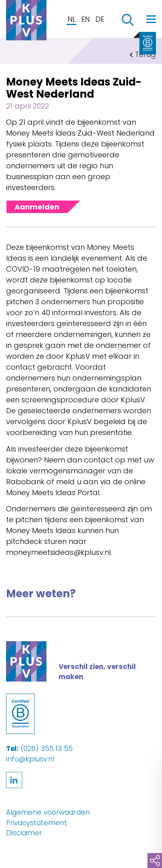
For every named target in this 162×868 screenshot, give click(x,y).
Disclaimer (24, 833)
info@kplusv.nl (30, 759)
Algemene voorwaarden (48, 812)
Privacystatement (37, 823)
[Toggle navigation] (151, 19)
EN (85, 19)
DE (100, 19)
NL (72, 19)
